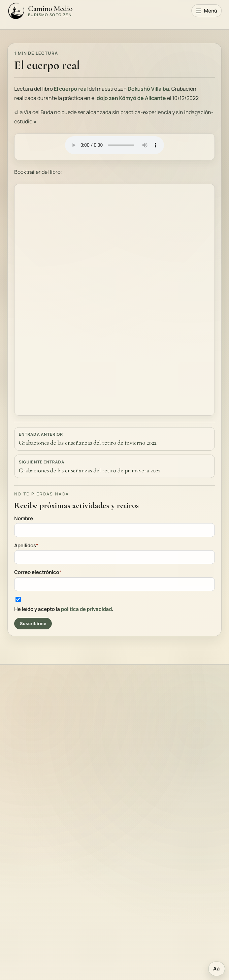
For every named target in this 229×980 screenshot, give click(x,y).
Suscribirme (33, 624)
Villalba (160, 89)
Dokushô (139, 89)
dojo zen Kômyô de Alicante (131, 98)
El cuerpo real (70, 89)
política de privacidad (86, 609)
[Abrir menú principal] (207, 11)
